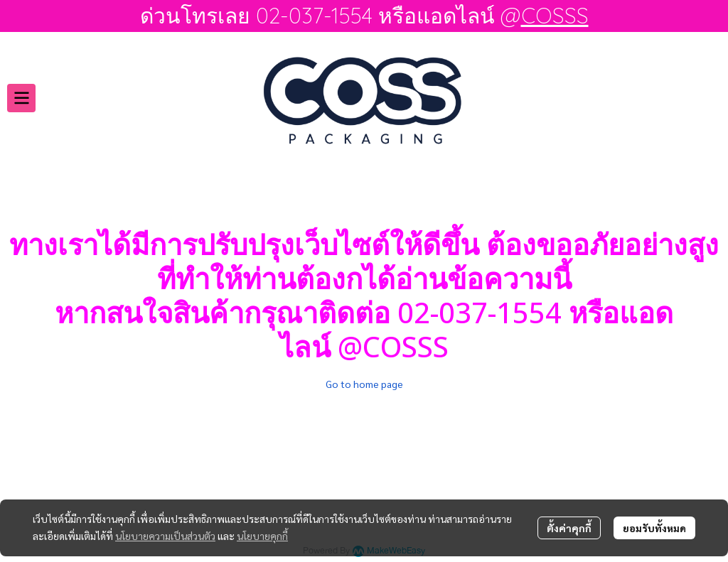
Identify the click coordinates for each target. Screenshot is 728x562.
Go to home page (364, 384)
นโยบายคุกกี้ (262, 536)
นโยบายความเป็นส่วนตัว (165, 536)
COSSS (555, 16)
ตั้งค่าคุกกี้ (569, 528)
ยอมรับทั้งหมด (654, 528)
